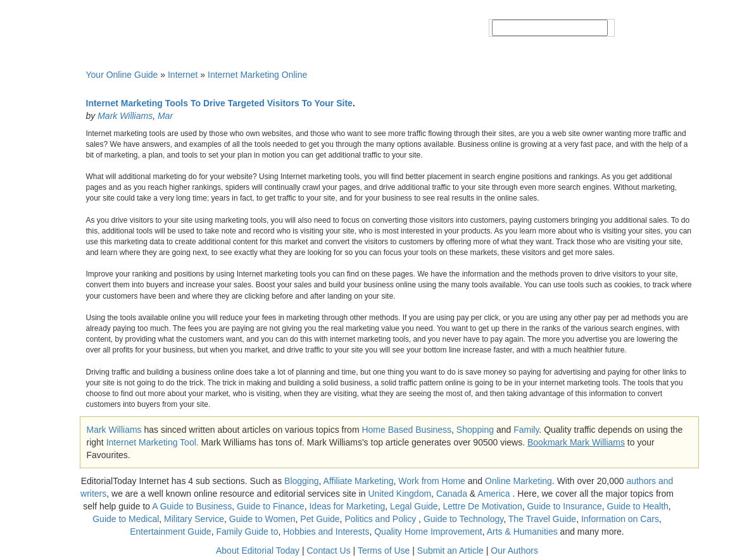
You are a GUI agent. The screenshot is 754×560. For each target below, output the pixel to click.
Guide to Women (262, 519)
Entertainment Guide (170, 532)
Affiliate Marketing (359, 481)
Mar (165, 116)
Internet (183, 75)
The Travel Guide (542, 519)
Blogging (302, 481)
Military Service (194, 519)
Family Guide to (247, 532)
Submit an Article (450, 551)
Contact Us (328, 551)
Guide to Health (638, 506)
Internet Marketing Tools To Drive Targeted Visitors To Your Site (219, 103)
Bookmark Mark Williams (576, 442)
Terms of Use (384, 551)
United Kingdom (399, 494)
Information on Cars (620, 519)
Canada (452, 494)
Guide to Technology (463, 519)
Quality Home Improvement (428, 532)
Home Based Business (406, 430)
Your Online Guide (122, 75)
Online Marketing (518, 481)
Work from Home (432, 481)
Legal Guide (414, 506)
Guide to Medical (126, 519)
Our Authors (514, 551)
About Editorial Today (258, 551)
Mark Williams (125, 116)
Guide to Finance (271, 506)
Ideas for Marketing (347, 506)
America (493, 494)
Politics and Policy (381, 519)
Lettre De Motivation (482, 506)
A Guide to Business (192, 506)
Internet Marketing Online (257, 75)
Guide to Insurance (564, 506)
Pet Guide (320, 519)
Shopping (475, 430)
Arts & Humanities (522, 532)
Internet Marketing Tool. (153, 442)
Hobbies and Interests (326, 532)
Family (526, 430)
